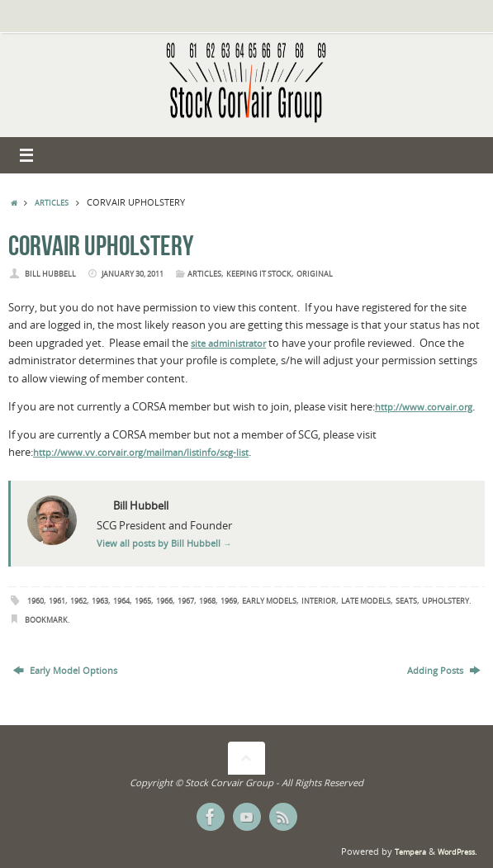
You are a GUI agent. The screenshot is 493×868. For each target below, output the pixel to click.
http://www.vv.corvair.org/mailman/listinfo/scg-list (141, 453)
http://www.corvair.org (424, 407)
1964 (121, 601)
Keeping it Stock (259, 274)
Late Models (366, 601)
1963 (100, 601)
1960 (36, 601)
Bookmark (46, 620)
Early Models (269, 601)
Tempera (410, 852)
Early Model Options (65, 671)
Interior (319, 601)
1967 (186, 601)
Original (315, 274)
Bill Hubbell (50, 274)
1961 (57, 601)
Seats (406, 601)
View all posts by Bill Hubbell (164, 543)
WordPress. (457, 852)
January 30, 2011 (133, 274)
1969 (229, 601)
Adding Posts (443, 671)
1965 (143, 601)
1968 (207, 601)
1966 (164, 601)
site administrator (228, 344)
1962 (78, 601)
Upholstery (446, 601)
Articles (52, 203)
